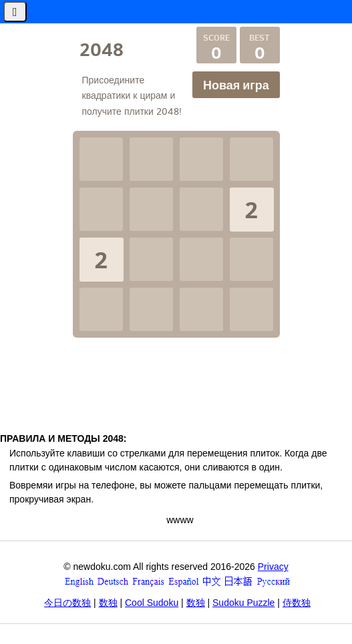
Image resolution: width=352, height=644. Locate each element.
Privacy (273, 567)
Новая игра (236, 85)
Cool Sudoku (152, 603)
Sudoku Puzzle (243, 603)
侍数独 (297, 603)
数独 (108, 603)
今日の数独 (67, 603)
